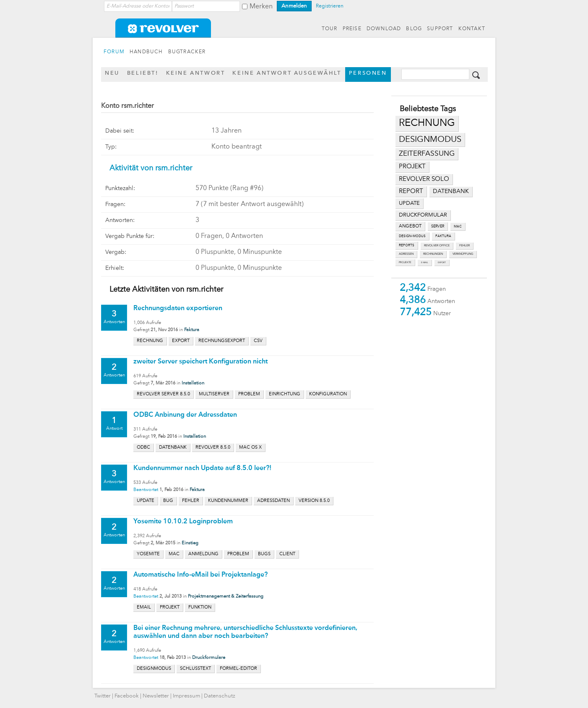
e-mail (425, 263)
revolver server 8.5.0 (163, 394)
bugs (264, 554)
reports (407, 246)
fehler (464, 246)
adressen (406, 254)
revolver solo (424, 179)
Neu (112, 73)
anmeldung (203, 554)
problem (249, 394)
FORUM (114, 52)
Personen (368, 73)
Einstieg (190, 543)
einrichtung (285, 394)
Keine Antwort (196, 73)
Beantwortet (146, 490)
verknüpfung (463, 254)
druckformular (423, 215)
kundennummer (228, 501)
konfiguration (328, 394)
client (287, 554)
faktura (443, 236)
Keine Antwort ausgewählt (287, 73)
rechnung (427, 123)
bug (168, 501)
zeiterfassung (427, 154)
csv (258, 341)
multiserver (214, 394)
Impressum (186, 696)
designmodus (430, 140)
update (409, 203)
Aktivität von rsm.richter (151, 168)
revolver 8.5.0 (213, 448)
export (442, 263)
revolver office (437, 246)
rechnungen (433, 254)
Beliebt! (143, 73)
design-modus (412, 236)
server (438, 226)
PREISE (352, 29)
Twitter (103, 696)
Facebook (127, 696)
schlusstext (195, 669)
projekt (412, 167)
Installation (193, 383)
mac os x (250, 448)
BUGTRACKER (187, 52)
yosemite (148, 554)
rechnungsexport (222, 341)
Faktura (192, 330)
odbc (143, 448)
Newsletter (156, 696)
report (411, 191)
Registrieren (330, 6)
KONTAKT (472, 29)
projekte (405, 262)
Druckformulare (209, 658)
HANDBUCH (146, 52)
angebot (410, 226)
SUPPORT (440, 29)
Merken (261, 7)
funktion (200, 607)
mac (458, 227)
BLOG (414, 29)
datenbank (451, 192)
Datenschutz (220, 696)
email (144, 607)
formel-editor (238, 669)
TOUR (330, 29)
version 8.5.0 (314, 501)
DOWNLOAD (384, 29)
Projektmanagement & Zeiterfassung (226, 597)
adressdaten (273, 501)
